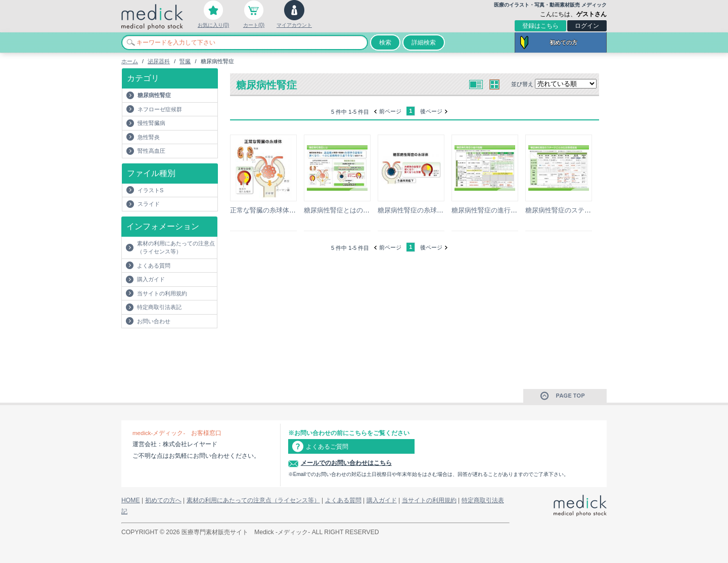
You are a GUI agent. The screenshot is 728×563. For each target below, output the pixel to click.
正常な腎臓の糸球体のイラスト (276, 210)
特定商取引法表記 (159, 307)
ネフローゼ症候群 (160, 109)
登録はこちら (540, 26)
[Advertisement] (180, 349)
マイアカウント (294, 25)
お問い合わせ (154, 321)
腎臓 (185, 61)
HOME (131, 500)
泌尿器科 (159, 61)
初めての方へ (163, 500)
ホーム (130, 61)
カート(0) (254, 25)
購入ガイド (151, 279)
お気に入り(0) (213, 25)
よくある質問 (154, 266)
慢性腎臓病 (151, 123)
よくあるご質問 (327, 447)
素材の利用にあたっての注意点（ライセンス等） (176, 248)
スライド (149, 204)
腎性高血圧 (151, 151)
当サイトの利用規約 (162, 293)
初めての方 (563, 42)
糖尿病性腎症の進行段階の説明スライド (511, 210)
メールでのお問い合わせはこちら (346, 463)
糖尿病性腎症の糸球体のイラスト (427, 210)
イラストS (150, 190)
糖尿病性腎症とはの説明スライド (353, 210)
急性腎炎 (149, 137)
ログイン (587, 26)
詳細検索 (424, 42)
